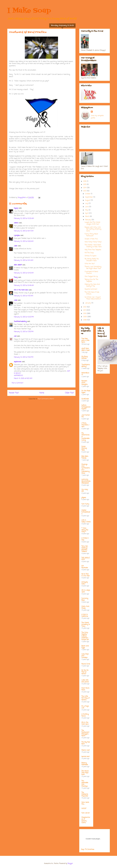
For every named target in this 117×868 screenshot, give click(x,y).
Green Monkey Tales (84, 448)
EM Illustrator (85, 567)
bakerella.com (85, 374)
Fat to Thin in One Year (86, 575)
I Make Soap (29, 11)
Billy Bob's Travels (85, 457)
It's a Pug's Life (85, 707)
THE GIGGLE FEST (86, 559)
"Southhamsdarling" (86, 366)
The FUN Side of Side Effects (92, 293)
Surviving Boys (85, 599)
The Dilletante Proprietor (85, 794)
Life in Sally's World (86, 521)
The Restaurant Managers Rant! (85, 733)
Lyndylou (17, 236)
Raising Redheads (85, 764)
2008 (85, 320)
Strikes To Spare (90, 256)
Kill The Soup (89, 253)
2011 (85, 310)
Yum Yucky (85, 504)
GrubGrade (85, 399)
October (88, 194)
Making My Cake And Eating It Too (92, 285)
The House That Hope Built (85, 773)
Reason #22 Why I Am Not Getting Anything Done (93, 229)
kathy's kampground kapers (86, 407)
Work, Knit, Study (85, 607)
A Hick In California (85, 615)
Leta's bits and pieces (85, 681)
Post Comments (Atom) (46, 399)
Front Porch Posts (85, 689)
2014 (85, 188)
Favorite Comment (91, 289)
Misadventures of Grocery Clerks (86, 820)
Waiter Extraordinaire (86, 512)
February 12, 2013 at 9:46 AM (24, 285)
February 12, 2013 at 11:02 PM (24, 357)
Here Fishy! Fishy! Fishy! (93, 242)
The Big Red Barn (86, 743)
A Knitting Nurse (85, 715)
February (88, 220)
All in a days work (86, 591)
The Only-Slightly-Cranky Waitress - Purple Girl (85, 636)
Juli (15, 336)
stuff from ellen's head (85, 349)
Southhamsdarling (20, 322)
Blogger (70, 864)
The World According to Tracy (86, 625)
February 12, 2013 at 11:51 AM (24, 296)
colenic (16, 223)
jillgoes (84, 498)
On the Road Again (86, 392)
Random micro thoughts (85, 383)
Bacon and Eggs (85, 647)
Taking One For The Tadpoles (91, 280)
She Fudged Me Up (91, 277)
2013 (85, 191)
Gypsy (16, 208)
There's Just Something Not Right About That (93, 268)
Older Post (69, 393)
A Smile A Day (85, 539)
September (89, 197)
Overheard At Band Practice (91, 273)
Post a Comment (17, 383)
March (88, 217)
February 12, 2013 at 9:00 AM (24, 241)
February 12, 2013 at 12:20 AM (24, 218)
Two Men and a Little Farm (85, 341)
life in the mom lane (21, 290)
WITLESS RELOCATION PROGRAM (86, 481)
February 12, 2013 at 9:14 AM (24, 260)
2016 (85, 181)
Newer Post (14, 393)
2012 (85, 307)
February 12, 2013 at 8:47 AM (24, 231)
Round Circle (86, 664)
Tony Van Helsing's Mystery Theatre (85, 549)
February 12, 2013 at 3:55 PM (24, 332)
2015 (85, 185)
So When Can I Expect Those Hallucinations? (93, 298)
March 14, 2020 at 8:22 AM (23, 378)
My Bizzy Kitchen (85, 358)
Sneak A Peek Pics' (91, 239)
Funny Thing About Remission (91, 235)
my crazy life (85, 490)
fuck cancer (86, 813)
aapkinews (18, 362)
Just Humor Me (86, 416)
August (88, 200)
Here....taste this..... (85, 803)
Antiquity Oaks (85, 583)
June (87, 207)
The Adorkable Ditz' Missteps (85, 784)
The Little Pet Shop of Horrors (86, 698)
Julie (16, 300)
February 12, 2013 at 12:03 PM (24, 317)
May (87, 210)
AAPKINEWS (18, 376)
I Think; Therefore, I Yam (85, 425)
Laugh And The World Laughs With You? (92, 223)
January (88, 303)
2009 (85, 317)
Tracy (16, 277)
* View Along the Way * (85, 530)
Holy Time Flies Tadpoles (93, 250)
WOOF (84, 809)
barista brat (85, 757)
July (87, 204)
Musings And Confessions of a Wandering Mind (86, 469)
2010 (85, 314)
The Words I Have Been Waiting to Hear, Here (93, 246)
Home (42, 393)
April (87, 213)
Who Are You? (90, 264)
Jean (16, 246)
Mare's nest (86, 750)
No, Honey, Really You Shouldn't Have (92, 260)
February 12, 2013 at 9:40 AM (24, 273)
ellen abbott (18, 265)
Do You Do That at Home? (85, 672)
